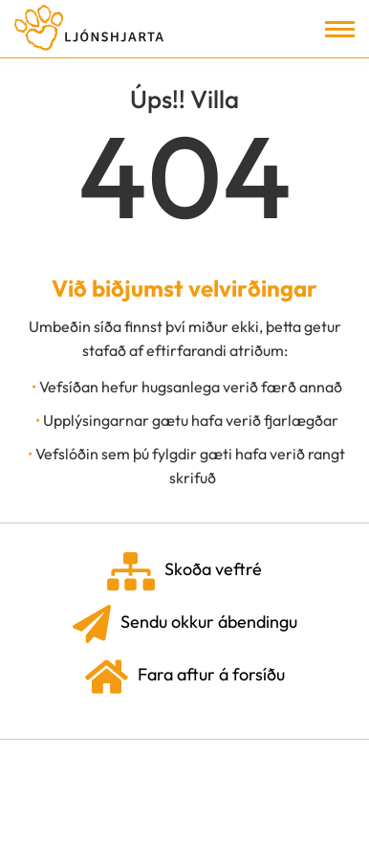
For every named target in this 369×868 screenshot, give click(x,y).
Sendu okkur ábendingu (185, 624)
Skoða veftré (184, 571)
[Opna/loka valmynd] (340, 29)
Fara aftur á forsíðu (185, 677)
